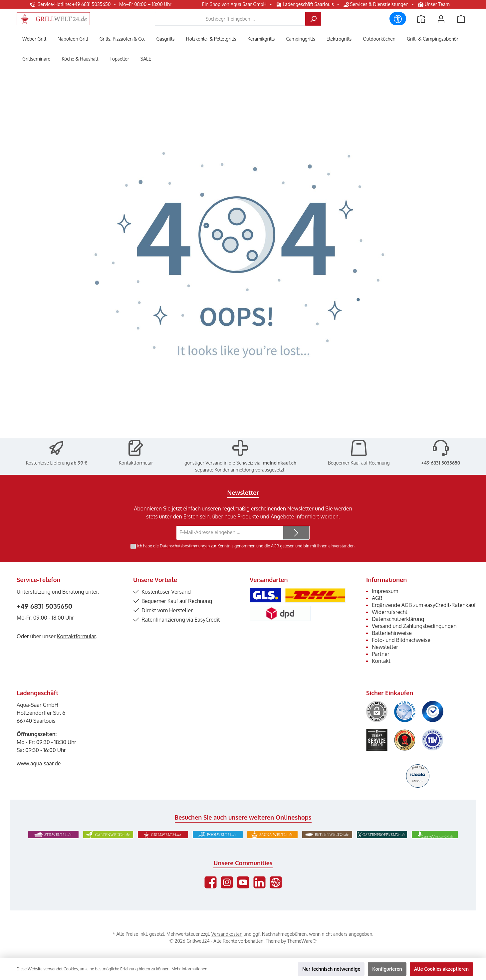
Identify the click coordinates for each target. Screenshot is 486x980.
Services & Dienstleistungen (376, 4)
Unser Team (434, 4)
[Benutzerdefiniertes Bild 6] (433, 740)
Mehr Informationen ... (191, 969)
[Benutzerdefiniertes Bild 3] (433, 711)
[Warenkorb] (461, 19)
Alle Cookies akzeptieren (441, 969)
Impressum (385, 591)
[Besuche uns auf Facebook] (211, 882)
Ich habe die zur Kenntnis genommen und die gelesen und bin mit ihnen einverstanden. (246, 546)
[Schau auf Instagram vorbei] (227, 882)
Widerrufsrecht (390, 612)
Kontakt (381, 661)
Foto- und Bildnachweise (401, 640)
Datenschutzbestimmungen (185, 546)
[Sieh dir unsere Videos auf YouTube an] (243, 882)
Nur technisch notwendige (331, 969)
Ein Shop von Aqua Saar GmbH (234, 4)
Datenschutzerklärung (398, 619)
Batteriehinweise (392, 633)
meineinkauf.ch (279, 463)
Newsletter (385, 647)
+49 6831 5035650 (441, 463)
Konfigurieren (387, 969)
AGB (275, 546)
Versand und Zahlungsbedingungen (414, 626)
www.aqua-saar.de (39, 763)
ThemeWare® (302, 941)
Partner (381, 654)
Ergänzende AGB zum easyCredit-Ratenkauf (424, 605)
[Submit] (296, 533)
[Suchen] (313, 19)
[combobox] (230, 19)
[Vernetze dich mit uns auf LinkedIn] (259, 882)
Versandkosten (227, 934)
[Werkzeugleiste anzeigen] (398, 19)
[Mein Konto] (441, 19)
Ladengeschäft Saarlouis (305, 4)
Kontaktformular (136, 463)
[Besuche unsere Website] (276, 882)
